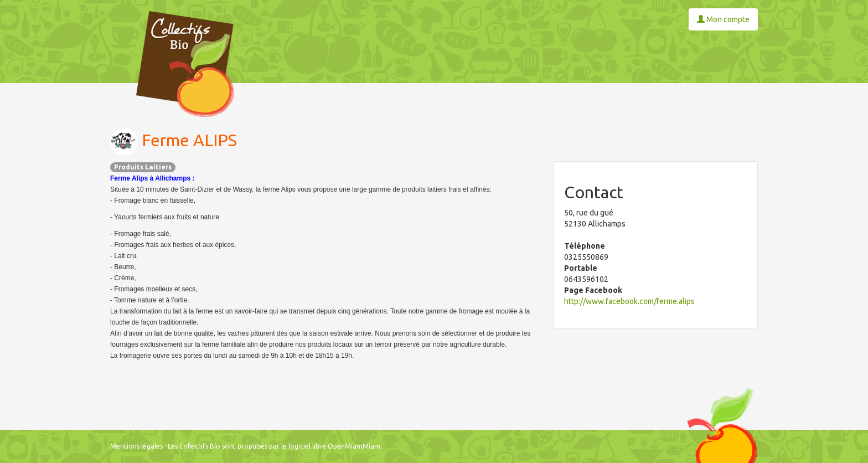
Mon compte (723, 19)
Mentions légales (136, 446)
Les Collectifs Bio (194, 446)
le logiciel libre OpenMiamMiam (331, 446)
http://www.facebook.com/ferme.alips (629, 301)
